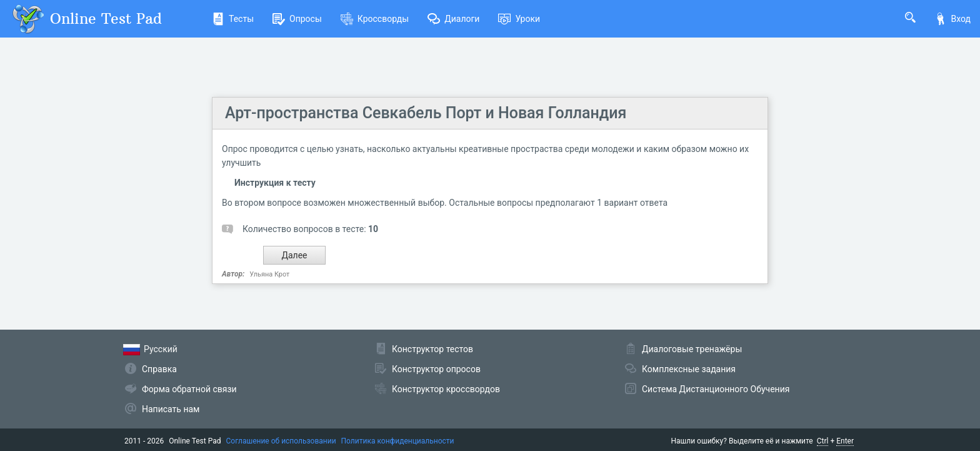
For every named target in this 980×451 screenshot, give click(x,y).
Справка (159, 369)
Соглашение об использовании (281, 441)
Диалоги (453, 19)
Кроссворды (375, 19)
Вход (952, 19)
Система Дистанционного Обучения (716, 389)
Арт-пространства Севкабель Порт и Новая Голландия (426, 113)
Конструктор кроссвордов (446, 389)
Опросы (297, 19)
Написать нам (171, 409)
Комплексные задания (689, 369)
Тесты (233, 19)
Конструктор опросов (436, 369)
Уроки (519, 19)
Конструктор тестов (432, 349)
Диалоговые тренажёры (692, 349)
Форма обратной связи (189, 389)
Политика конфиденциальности (398, 441)
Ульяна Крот (269, 274)
